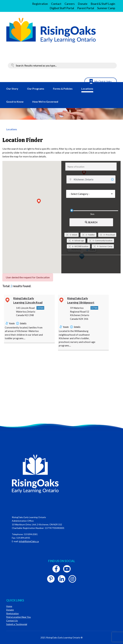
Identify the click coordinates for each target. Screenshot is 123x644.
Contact (56, 4)
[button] (39, 201)
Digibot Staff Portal (62, 8)
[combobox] (91, 167)
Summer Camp (106, 8)
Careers (70, 4)
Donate (83, 4)
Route (12, 323)
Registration (40, 4)
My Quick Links (103, 81)
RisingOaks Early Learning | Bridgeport (81, 300)
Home (9, 606)
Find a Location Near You (18, 617)
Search (91, 222)
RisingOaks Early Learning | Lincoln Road (28, 300)
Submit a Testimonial (17, 624)
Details (23, 323)
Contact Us (12, 620)
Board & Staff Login (103, 4)
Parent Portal (86, 8)
